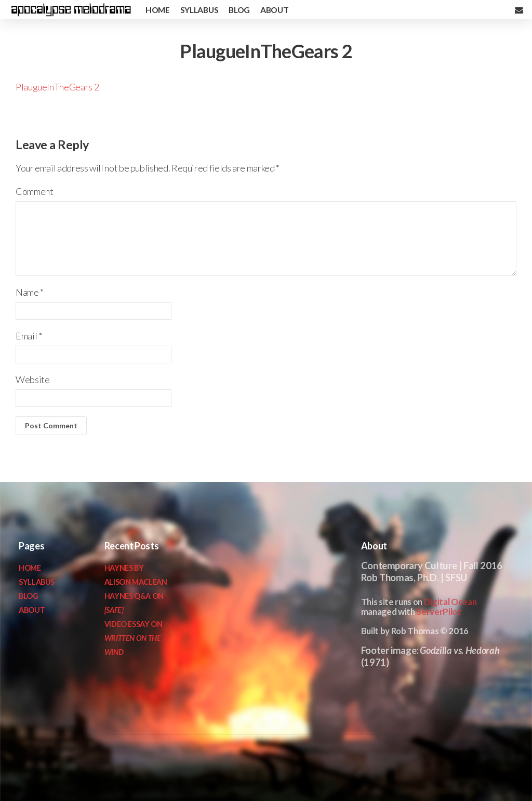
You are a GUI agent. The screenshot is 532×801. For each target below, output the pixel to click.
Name (30, 292)
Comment (34, 191)
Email (29, 336)
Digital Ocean (450, 602)
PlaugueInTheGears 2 (57, 87)
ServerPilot (438, 612)
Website (32, 379)
